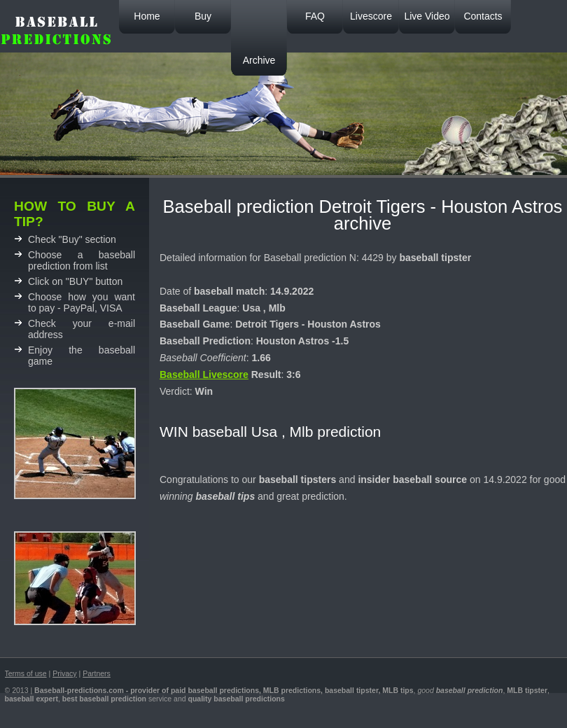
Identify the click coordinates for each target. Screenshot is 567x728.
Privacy (64, 673)
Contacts (483, 16)
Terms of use (26, 673)
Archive (259, 60)
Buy (203, 16)
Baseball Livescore (204, 374)
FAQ (315, 16)
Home (147, 16)
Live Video (427, 16)
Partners (97, 673)
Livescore (371, 16)
